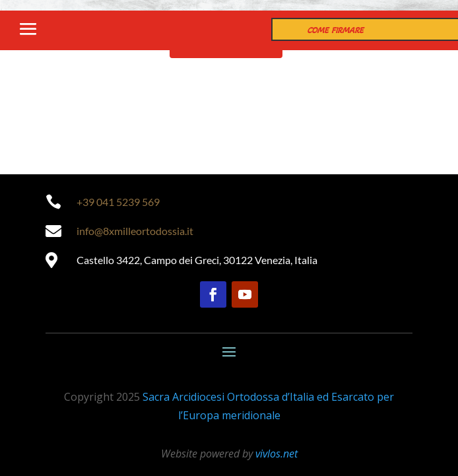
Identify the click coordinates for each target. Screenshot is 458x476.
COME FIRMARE (335, 30)
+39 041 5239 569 (118, 202)
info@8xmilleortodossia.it (135, 231)
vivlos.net (277, 454)
